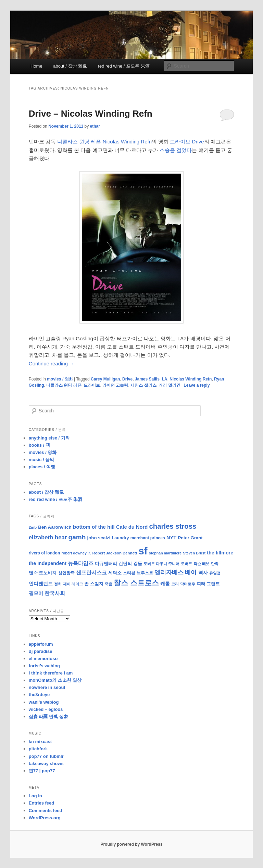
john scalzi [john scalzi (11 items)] (99, 538)
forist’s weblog (44, 666)
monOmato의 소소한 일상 (55, 680)
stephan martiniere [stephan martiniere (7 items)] (165, 553)
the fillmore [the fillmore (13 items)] (220, 553)
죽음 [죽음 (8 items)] (109, 584)
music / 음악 (41, 460)
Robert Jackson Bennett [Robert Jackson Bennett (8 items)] (115, 553)
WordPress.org (45, 818)
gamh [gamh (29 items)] (77, 537)
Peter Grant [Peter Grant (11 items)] (190, 538)
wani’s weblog (44, 702)
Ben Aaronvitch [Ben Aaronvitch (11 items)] (55, 527)
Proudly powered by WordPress (131, 844)
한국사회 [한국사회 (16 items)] (55, 593)
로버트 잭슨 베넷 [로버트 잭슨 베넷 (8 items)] (195, 564)
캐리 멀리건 (169, 385)
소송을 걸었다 (176, 150)
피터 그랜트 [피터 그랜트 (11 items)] (208, 584)
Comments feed (46, 811)
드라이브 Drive (187, 142)
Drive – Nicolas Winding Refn (91, 114)
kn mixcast (40, 742)
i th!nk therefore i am (51, 673)
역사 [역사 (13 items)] (203, 573)
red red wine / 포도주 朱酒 (124, 66)
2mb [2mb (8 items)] (33, 527)
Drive (127, 379)
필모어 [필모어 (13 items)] (36, 593)
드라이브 (92, 385)
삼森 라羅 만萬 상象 (48, 717)
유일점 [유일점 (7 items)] (215, 573)
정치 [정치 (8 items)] (58, 584)
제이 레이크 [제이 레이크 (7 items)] (73, 584)
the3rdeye (39, 695)
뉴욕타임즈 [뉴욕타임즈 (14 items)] (81, 563)
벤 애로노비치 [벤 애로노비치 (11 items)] (43, 573)
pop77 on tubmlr (46, 756)
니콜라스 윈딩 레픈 (64, 385)
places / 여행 (42, 467)
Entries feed (41, 803)
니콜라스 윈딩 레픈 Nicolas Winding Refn (104, 142)
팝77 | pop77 (42, 771)
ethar (95, 126)
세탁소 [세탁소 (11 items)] (115, 573)
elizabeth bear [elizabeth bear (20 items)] (48, 537)
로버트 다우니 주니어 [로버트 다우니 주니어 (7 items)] (161, 564)
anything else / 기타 (49, 438)
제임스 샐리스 (143, 385)
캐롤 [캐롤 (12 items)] (165, 584)
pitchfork (38, 749)
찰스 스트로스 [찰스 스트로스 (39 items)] (136, 583)
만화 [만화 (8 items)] (215, 564)
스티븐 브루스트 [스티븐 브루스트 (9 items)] (138, 573)
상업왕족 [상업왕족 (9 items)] (66, 573)
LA (165, 379)
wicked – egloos (46, 709)
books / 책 (39, 445)
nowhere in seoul (47, 687)
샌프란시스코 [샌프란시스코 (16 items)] (91, 572)
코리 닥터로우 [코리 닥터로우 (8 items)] (183, 584)
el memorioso (43, 659)
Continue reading (52, 363)
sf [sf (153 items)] (143, 551)
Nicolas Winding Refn (191, 379)
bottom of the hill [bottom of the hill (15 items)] (94, 527)
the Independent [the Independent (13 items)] (48, 563)
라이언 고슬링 (115, 385)
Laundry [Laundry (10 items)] (121, 538)
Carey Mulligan (105, 379)
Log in (35, 796)
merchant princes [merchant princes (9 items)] (148, 538)
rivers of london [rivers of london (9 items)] (45, 553)
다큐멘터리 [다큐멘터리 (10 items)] (106, 564)
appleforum (41, 644)
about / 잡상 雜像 (70, 66)
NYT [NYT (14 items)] (171, 538)
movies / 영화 (60, 379)
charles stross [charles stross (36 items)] (173, 526)
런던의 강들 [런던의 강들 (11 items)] (130, 564)
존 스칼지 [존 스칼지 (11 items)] (94, 584)
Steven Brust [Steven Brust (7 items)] (194, 553)
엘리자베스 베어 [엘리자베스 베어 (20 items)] (176, 572)
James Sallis (147, 379)
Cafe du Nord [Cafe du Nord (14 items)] (132, 527)
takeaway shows (46, 764)
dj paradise (41, 651)
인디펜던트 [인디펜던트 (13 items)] (41, 584)
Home (36, 66)
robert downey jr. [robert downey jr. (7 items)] (76, 553)
